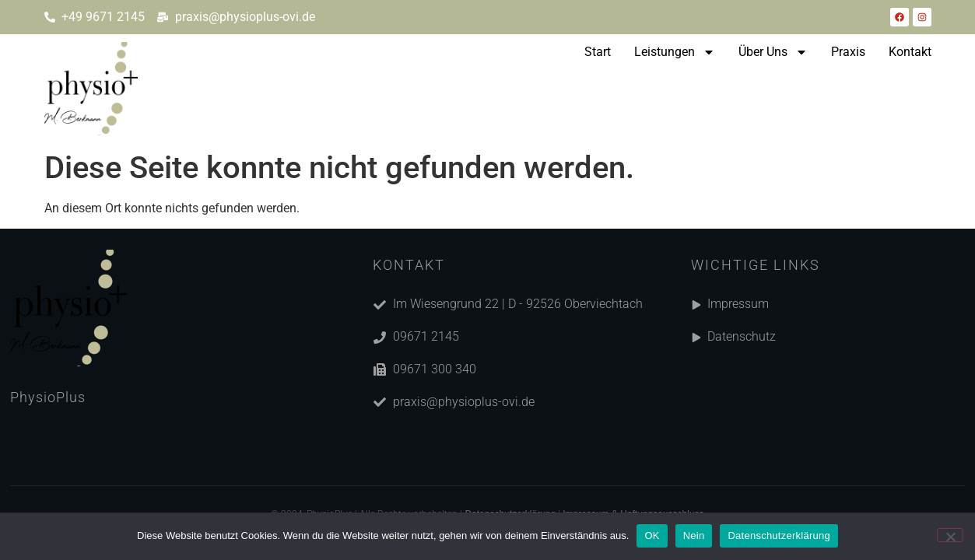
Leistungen (675, 52)
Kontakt (910, 52)
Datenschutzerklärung (779, 535)
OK (652, 535)
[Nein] (950, 535)
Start (598, 52)
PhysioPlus (48, 397)
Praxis (848, 52)
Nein (694, 535)
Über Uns (773, 52)
